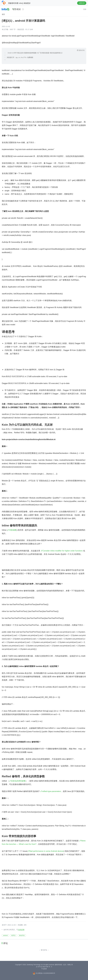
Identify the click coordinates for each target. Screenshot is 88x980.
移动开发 (22, 935)
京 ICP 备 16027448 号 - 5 (44, 967)
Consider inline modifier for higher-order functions (63, 551)
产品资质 (44, 969)
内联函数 (13, 530)
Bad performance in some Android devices (47, 851)
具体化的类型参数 (18, 781)
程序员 (13, 935)
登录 (85, 9)
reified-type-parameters (52, 791)
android (5, 935)
